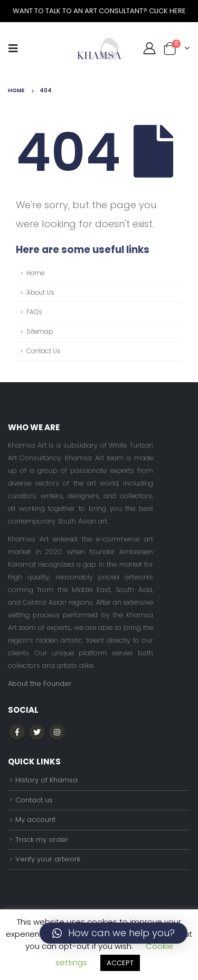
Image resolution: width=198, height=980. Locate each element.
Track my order (42, 840)
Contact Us (44, 351)
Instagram (57, 732)
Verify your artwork (48, 859)
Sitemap (40, 332)
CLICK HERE (167, 11)
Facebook (17, 732)
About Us (40, 293)
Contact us (34, 800)
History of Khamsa (46, 780)
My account (35, 819)
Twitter (37, 732)
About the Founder (40, 683)
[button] (114, 933)
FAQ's (34, 312)
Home (35, 273)
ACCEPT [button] (120, 963)
